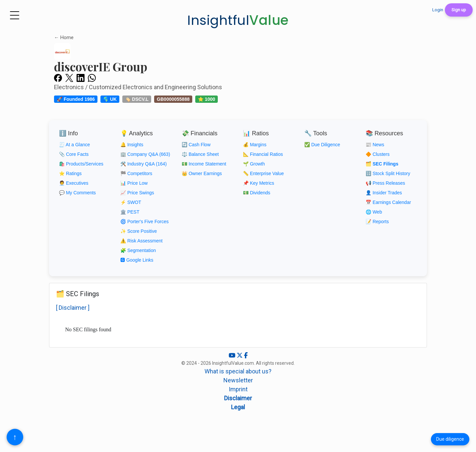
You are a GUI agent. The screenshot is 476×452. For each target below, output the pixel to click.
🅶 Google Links (137, 260)
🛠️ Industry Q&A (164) (144, 164)
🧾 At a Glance (74, 145)
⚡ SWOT (131, 202)
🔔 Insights (132, 145)
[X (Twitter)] (240, 355)
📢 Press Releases (385, 183)
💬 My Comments (77, 193)
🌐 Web (374, 212)
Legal (238, 407)
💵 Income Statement (204, 164)
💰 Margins (255, 145)
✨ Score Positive (139, 231)
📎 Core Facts (74, 154)
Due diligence (450, 439)
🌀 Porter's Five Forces (145, 222)
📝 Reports (377, 222)
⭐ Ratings (70, 173)
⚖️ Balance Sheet (200, 154)
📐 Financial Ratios (263, 154)
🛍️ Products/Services (81, 164)
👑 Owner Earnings (202, 173)
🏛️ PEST (130, 212)
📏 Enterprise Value (263, 173)
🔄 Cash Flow (196, 145)
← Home (64, 37)
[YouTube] (233, 355)
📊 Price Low (134, 183)
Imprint (238, 389)
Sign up (459, 10)
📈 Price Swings (137, 193)
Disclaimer (238, 398)
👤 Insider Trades (384, 193)
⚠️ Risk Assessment (141, 241)
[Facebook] (246, 355)
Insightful (238, 20)
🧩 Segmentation (138, 250)
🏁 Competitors (136, 173)
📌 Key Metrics (259, 183)
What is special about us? (238, 371)
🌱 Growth (254, 164)
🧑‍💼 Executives (74, 183)
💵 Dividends (257, 193)
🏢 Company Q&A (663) (145, 154)
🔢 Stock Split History (388, 173)
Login (438, 10)
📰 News (375, 145)
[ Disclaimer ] (73, 308)
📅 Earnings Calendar (388, 202)
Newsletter (238, 380)
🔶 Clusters (378, 154)
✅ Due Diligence (322, 145)
